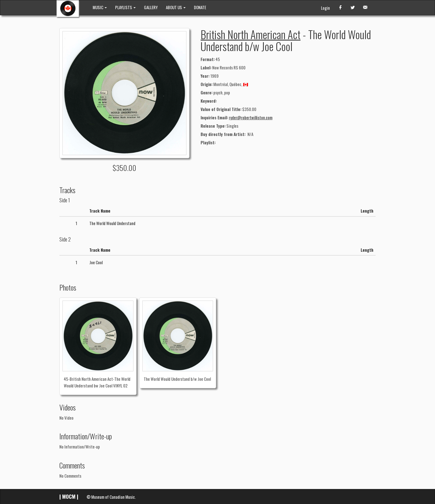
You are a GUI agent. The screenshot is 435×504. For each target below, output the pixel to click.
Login (325, 8)
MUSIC (100, 7)
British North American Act (251, 34)
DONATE (200, 7)
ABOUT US (176, 7)
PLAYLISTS (125, 7)
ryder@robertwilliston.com (251, 117)
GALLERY (151, 7)
